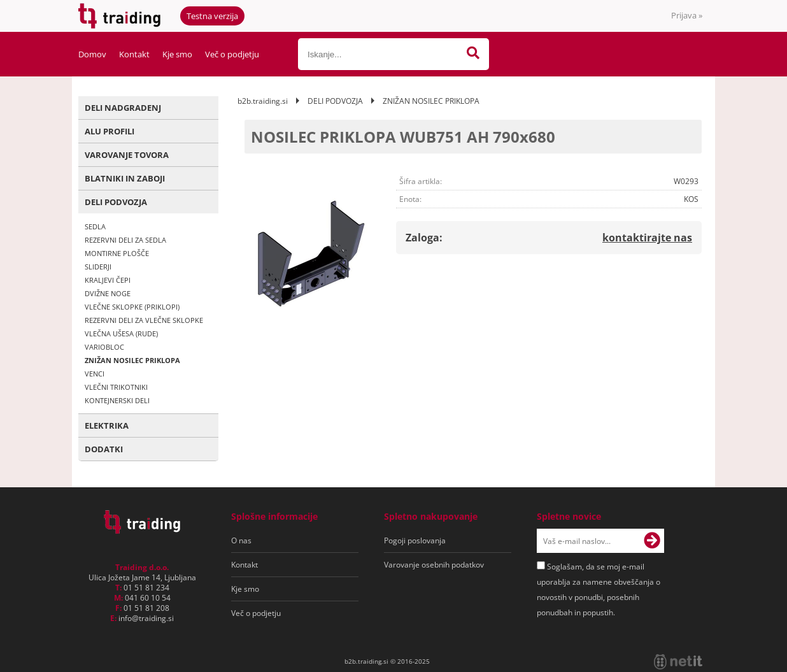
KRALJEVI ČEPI (108, 280)
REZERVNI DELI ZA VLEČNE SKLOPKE (144, 320)
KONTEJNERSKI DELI (117, 400)
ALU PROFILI (110, 131)
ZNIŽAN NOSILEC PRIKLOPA (132, 360)
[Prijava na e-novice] (652, 541)
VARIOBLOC (104, 347)
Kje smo (177, 54)
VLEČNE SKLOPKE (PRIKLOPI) (132, 307)
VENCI (95, 374)
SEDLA (95, 226)
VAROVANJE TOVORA (127, 155)
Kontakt (134, 54)
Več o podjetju (232, 54)
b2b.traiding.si (263, 101)
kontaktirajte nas (647, 238)
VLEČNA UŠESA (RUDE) (121, 333)
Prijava (687, 15)
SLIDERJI (98, 267)
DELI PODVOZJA (116, 202)
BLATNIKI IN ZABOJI (125, 178)
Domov (92, 54)
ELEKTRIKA (107, 425)
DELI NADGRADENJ (123, 108)
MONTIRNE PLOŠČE (117, 253)
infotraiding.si (146, 618)
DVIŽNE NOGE (108, 293)
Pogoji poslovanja (415, 540)
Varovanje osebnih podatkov (434, 565)
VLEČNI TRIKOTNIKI (116, 387)
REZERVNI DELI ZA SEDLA (125, 240)
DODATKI (104, 449)
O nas (241, 540)
